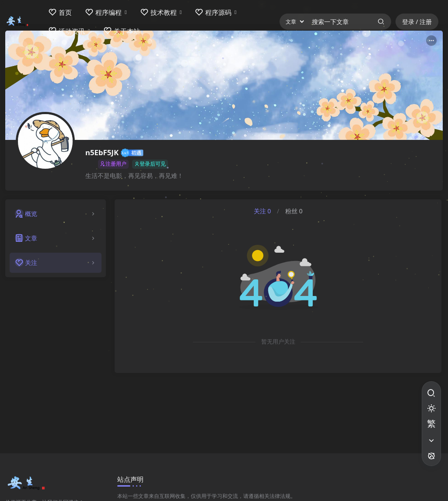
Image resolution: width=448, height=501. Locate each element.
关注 (262, 211)
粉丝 (294, 211)
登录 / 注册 (417, 22)
